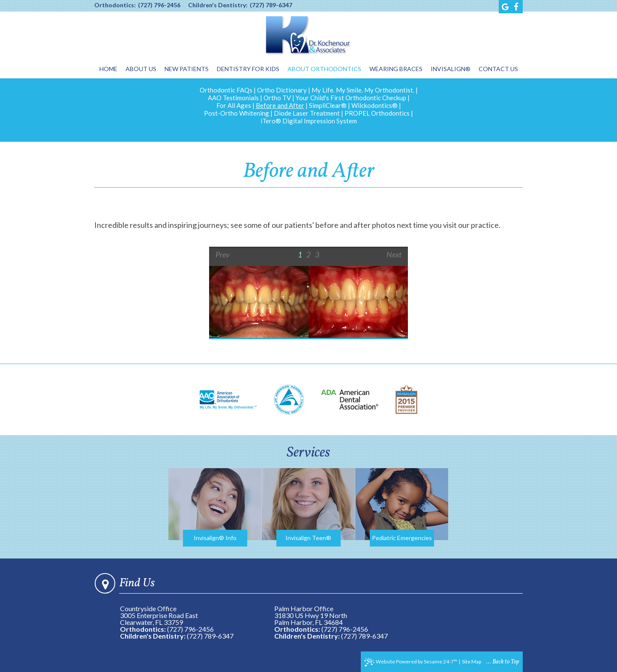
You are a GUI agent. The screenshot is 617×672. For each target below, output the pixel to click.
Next (394, 254)
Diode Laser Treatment (307, 113)
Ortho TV (277, 98)
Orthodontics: (115, 5)
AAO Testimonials (233, 98)
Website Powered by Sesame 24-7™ (411, 662)
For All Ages (234, 105)
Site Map (472, 662)
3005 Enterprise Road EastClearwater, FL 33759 (159, 619)
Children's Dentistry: (218, 5)
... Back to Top (503, 662)
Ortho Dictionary (282, 90)
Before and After (280, 105)
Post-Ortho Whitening (237, 113)
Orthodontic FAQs (226, 90)
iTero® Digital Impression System (309, 121)
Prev (223, 254)
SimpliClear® (328, 105)
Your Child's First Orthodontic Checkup (351, 98)
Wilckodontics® (374, 105)
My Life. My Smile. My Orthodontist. (363, 90)
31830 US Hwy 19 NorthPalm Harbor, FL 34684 (311, 619)
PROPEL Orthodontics (377, 113)
